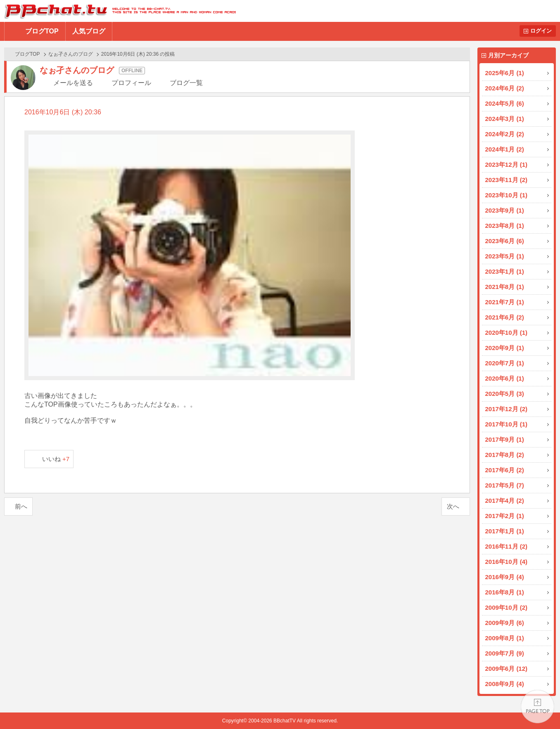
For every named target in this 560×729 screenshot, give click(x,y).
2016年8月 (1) (505, 592)
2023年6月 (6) (505, 241)
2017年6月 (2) (505, 470)
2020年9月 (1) (505, 348)
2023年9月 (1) (505, 210)
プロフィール (131, 83)
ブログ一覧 (186, 83)
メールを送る (73, 83)
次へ (453, 506)
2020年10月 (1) (507, 333)
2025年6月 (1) (505, 73)
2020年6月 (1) (505, 378)
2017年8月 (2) (505, 455)
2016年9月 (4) (505, 577)
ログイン (541, 31)
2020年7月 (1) (505, 363)
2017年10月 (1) (507, 424)
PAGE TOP (537, 707)
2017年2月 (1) (505, 516)
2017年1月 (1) (505, 531)
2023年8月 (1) (505, 226)
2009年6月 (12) (507, 669)
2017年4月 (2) (505, 501)
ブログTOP (42, 31)
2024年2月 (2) (505, 134)
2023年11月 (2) (507, 180)
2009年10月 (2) (507, 607)
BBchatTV (118, 11)
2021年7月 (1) (505, 302)
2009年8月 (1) (505, 638)
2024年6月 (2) (505, 88)
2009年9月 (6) (505, 623)
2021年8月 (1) (505, 287)
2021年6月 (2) (505, 317)
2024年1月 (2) (505, 149)
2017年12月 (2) (507, 409)
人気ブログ (89, 31)
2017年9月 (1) (505, 439)
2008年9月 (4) (505, 684)
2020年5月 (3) (505, 394)
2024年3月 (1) (505, 119)
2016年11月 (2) (507, 546)
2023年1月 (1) (505, 271)
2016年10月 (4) (507, 562)
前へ (21, 506)
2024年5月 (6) (505, 103)
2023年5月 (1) (505, 256)
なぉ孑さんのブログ (71, 54)
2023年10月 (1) (507, 195)
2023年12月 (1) (507, 164)
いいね (56, 459)
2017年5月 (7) (505, 485)
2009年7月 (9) (505, 653)
